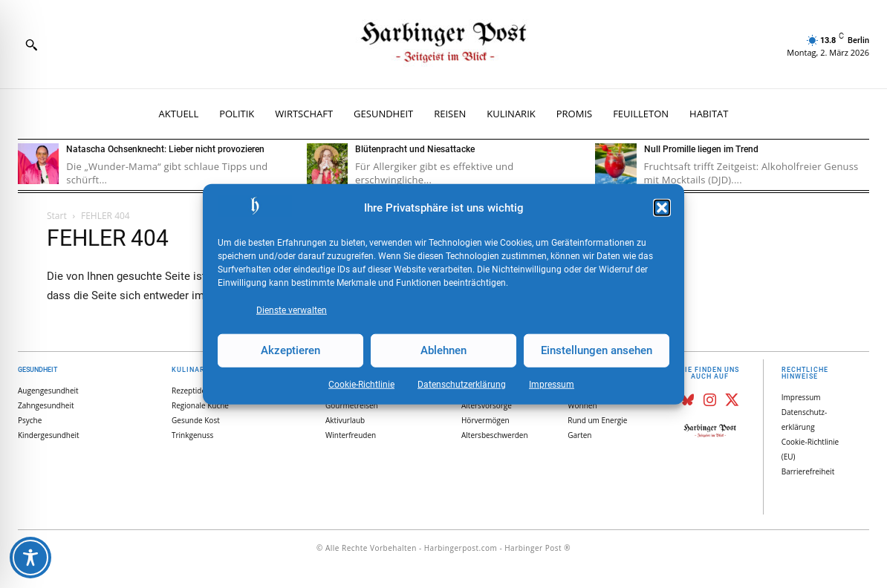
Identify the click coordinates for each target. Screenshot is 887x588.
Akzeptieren (290, 350)
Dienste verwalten (292, 310)
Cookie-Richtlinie (361, 384)
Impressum (552, 384)
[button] (662, 208)
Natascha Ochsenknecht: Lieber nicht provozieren (165, 149)
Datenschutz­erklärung (462, 384)
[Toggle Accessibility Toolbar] (30, 558)
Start (57, 216)
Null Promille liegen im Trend (701, 149)
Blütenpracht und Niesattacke (415, 149)
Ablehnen (443, 350)
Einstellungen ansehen (597, 350)
